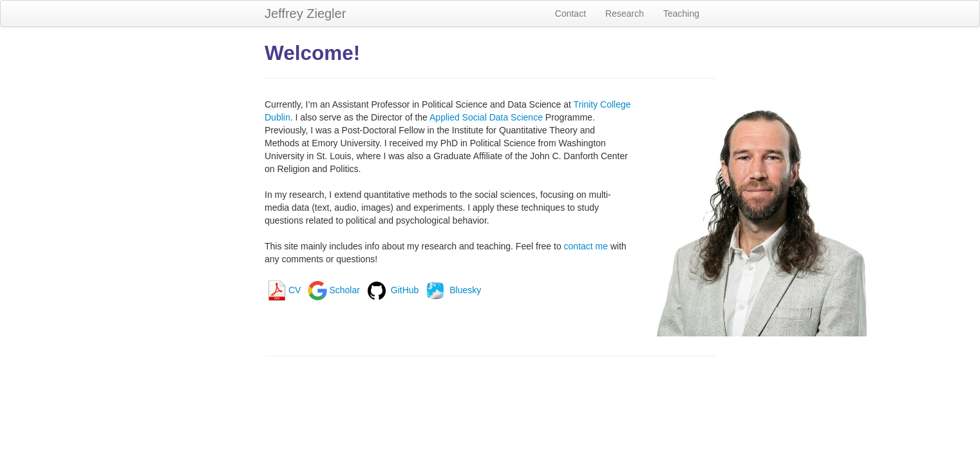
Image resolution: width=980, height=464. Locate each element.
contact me (586, 246)
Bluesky (452, 290)
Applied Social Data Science (486, 117)
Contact (570, 14)
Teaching (681, 14)
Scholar (333, 290)
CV (283, 290)
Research (625, 14)
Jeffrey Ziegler (305, 14)
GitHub (392, 290)
